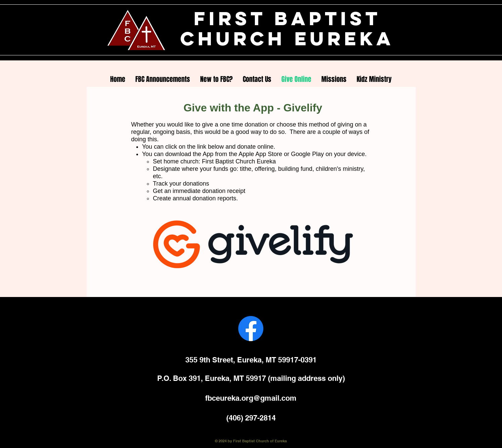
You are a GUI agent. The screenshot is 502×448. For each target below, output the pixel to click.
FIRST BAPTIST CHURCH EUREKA (287, 28)
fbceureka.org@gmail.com (251, 398)
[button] (216, 79)
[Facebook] (251, 329)
